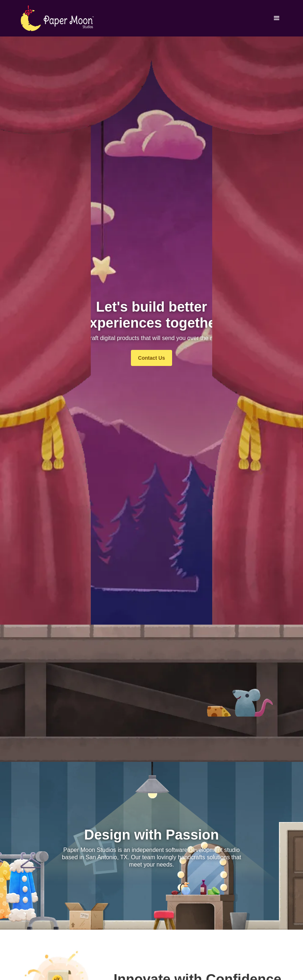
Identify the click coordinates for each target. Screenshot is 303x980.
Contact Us (152, 358)
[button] (277, 18)
